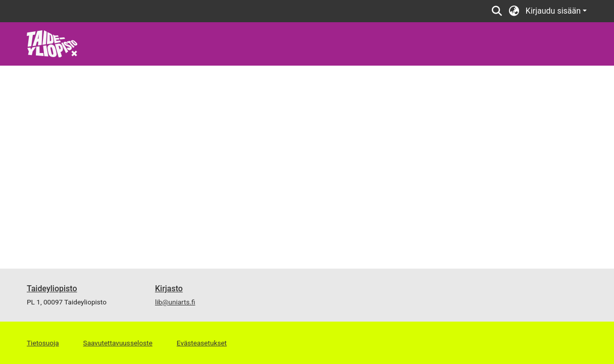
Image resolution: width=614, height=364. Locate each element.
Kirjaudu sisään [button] (554, 11)
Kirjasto (169, 289)
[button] (497, 11)
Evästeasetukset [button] (202, 343)
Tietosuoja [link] (43, 343)
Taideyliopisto (52, 289)
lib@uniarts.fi (175, 302)
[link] (52, 43)
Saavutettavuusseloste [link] (118, 343)
